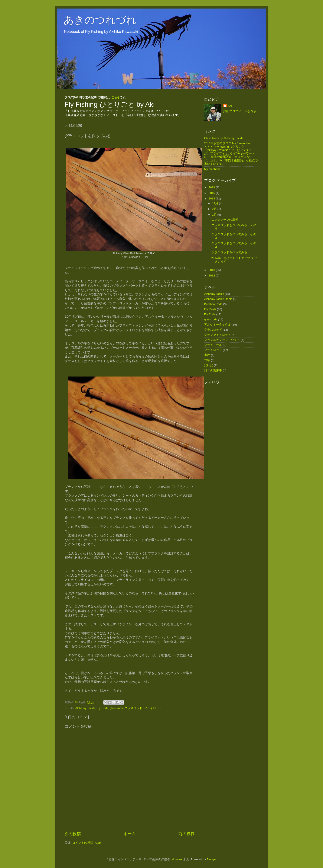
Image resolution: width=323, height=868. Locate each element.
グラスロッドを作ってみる (229, 252)
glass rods (116, 708)
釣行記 (209, 365)
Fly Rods (103, 708)
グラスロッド (133, 708)
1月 (215, 215)
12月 (216, 203)
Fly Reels (210, 309)
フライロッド (153, 708)
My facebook (212, 169)
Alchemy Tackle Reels (218, 299)
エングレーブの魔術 (225, 220)
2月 (215, 209)
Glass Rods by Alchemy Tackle (224, 138)
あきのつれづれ (100, 20)
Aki (230, 106)
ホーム (130, 834)
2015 (212, 193)
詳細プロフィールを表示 (240, 111)
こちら (116, 97)
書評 (207, 355)
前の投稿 (186, 834)
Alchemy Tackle (85, 708)
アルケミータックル (218, 325)
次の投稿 (73, 834)
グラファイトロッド (218, 335)
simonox (177, 859)
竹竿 (207, 360)
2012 (212, 276)
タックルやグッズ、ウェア (222, 340)
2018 (212, 187)
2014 (212, 198)
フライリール (213, 345)
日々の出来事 (213, 370)
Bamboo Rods (213, 304)
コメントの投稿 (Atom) (87, 843)
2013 (212, 270)
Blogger (212, 859)
